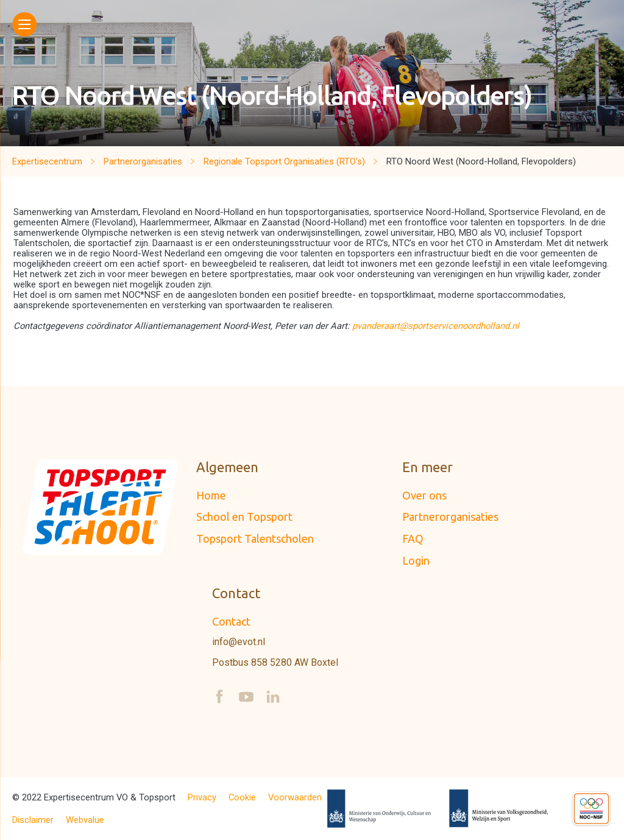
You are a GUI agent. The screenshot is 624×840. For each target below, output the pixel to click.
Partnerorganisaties (450, 517)
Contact (231, 621)
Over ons (424, 495)
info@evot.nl (239, 642)
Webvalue (85, 820)
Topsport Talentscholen (255, 538)
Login (416, 560)
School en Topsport (244, 517)
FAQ (413, 538)
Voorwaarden (295, 798)
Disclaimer (33, 820)
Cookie (242, 798)
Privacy (202, 798)
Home (211, 495)
